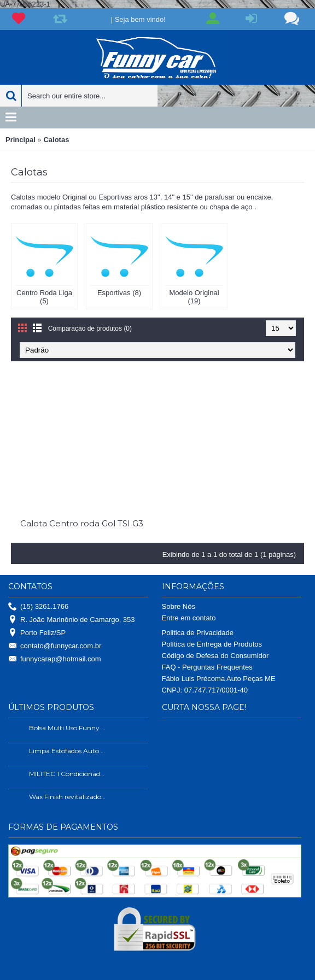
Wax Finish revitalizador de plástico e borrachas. (68, 797)
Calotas (56, 140)
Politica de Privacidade (198, 633)
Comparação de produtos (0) (90, 328)
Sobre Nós (179, 606)
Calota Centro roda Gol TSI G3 (82, 523)
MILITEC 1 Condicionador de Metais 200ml (68, 774)
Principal (21, 140)
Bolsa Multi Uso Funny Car (68, 728)
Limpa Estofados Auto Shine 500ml (68, 751)
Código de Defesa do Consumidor (215, 656)
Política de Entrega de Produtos (212, 644)
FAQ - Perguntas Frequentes (207, 667)
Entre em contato (189, 618)
